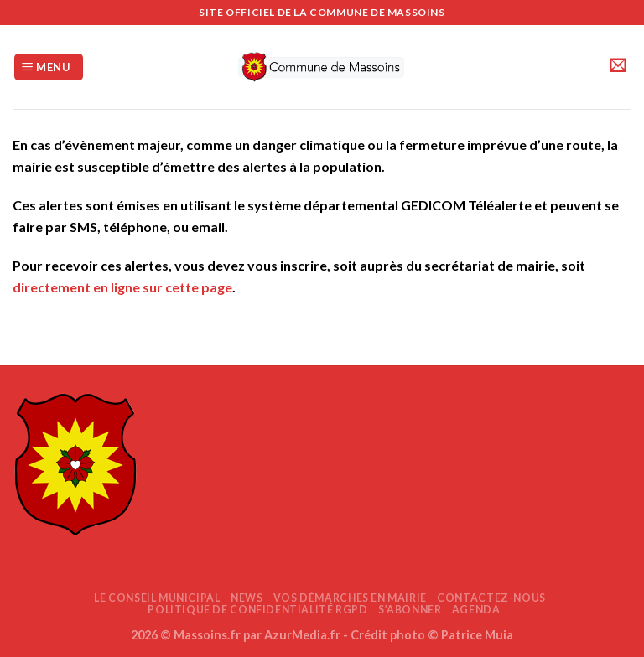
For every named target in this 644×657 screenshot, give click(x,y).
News (247, 598)
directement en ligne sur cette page (122, 287)
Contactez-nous (491, 598)
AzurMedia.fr (302, 635)
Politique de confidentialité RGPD (257, 610)
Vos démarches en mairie (350, 598)
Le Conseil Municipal (157, 598)
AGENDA (476, 610)
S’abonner (410, 610)
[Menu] (49, 67)
